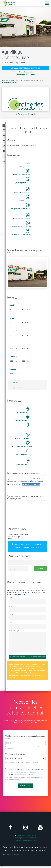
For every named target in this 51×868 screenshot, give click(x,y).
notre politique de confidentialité (21, 673)
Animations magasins (27, 835)
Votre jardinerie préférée (15, 754)
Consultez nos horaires (25, 74)
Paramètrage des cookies (27, 840)
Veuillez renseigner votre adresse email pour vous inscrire (25, 737)
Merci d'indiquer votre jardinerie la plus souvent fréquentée (22, 762)
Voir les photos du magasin (26, 114)
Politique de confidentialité (27, 838)
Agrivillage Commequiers (31, 547)
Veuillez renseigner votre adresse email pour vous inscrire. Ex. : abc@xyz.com (23, 748)
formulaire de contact (18, 594)
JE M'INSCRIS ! (26, 786)
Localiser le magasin (9, 82)
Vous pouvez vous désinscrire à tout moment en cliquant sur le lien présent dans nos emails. (24, 778)
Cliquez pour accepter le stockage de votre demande (28, 657)
